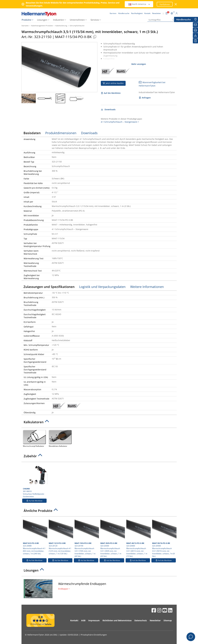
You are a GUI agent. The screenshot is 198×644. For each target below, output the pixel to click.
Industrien (59, 20)
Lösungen (42, 20)
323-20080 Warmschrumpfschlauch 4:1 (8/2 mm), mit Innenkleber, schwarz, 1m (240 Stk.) (35, 536)
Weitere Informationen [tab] (147, 287)
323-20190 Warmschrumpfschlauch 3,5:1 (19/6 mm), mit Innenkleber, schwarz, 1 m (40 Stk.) (86, 538)
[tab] (99, 423)
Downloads (108, 109)
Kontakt (74, 620)
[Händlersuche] (195, 19)
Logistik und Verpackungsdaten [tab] (102, 287)
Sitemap (168, 620)
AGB (83, 620)
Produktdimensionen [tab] (61, 133)
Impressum (94, 620)
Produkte (26, 20)
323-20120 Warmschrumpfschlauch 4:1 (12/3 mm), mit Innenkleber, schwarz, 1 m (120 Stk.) (61, 536)
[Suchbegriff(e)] (162, 20)
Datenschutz (141, 620)
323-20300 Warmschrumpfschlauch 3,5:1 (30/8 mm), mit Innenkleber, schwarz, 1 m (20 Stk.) (112, 538)
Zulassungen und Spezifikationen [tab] (49, 287)
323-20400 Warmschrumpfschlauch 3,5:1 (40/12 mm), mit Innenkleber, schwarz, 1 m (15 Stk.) (138, 538)
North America (139, 4)
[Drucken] (195, 30)
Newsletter (155, 620)
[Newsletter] (195, 25)
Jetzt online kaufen (113, 83)
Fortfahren (165, 4)
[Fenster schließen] (176, 4)
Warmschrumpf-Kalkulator (34, 438)
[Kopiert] (95, 37)
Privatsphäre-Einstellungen (94, 635)
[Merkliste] (195, 41)
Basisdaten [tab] (32, 133)
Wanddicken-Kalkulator (60, 438)
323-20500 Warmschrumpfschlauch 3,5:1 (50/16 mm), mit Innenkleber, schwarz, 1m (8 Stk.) (164, 538)
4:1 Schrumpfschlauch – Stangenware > (120, 122)
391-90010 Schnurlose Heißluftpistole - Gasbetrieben (35, 481)
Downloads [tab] (89, 133)
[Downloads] (195, 35)
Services (95, 20)
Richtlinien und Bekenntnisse (117, 620)
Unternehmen (77, 20)
